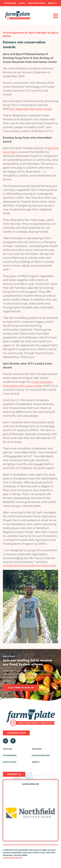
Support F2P (10, 3)
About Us (52, 3)
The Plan (7, 749)
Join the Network (36, 3)
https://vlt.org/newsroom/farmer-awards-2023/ (29, 566)
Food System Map (41, 755)
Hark (20, 858)
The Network (10, 755)
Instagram (6, 741)
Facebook (13, 741)
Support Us (14, 774)
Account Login (16, 733)
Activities (37, 749)
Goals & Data (10, 762)
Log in (22, 3)
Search (36, 762)
